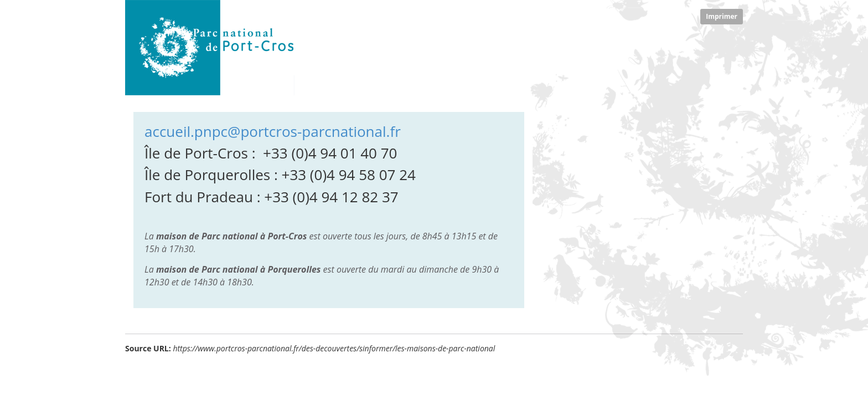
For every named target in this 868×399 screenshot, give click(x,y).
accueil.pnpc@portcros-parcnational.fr (273, 131)
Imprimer (722, 16)
